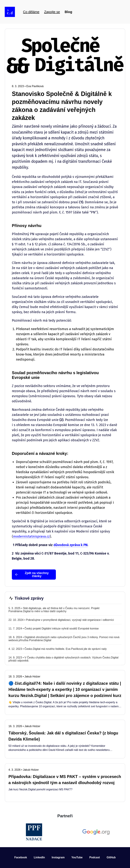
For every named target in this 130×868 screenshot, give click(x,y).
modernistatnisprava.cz (31, 536)
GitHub (111, 857)
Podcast (95, 857)
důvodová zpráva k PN (71, 545)
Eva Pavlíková (35, 86)
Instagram (58, 857)
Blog (68, 12)
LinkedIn (39, 857)
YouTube (77, 857)
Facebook (21, 857)
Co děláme (31, 12)
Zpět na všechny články (32, 575)
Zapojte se (52, 12)
